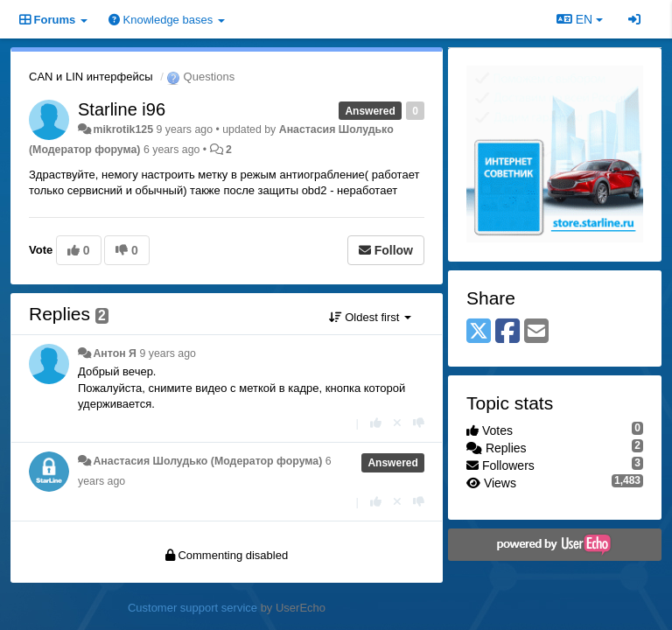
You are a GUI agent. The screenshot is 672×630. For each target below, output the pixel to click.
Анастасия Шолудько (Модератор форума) (207, 461)
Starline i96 (122, 109)
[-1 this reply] (419, 423)
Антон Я (115, 353)
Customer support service (192, 608)
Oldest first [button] (370, 317)
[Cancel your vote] (397, 423)
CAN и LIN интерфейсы (91, 77)
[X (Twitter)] (479, 332)
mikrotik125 (123, 129)
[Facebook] (507, 332)
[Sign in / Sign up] (634, 19)
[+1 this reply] (376, 423)
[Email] (536, 332)
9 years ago (168, 353)
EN (580, 19)
